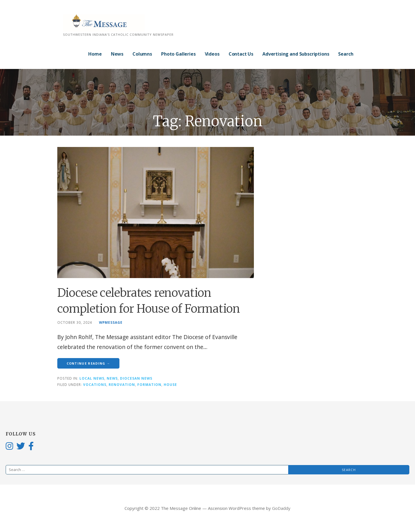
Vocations (95, 384)
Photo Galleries (178, 54)
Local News (92, 378)
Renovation (122, 384)
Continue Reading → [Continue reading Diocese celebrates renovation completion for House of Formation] (89, 363)
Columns (142, 54)
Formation (149, 384)
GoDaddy (281, 508)
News (117, 54)
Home (95, 54)
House (170, 384)
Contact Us (241, 54)
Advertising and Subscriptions (296, 54)
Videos (212, 54)
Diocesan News (136, 378)
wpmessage (111, 322)
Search (346, 54)
